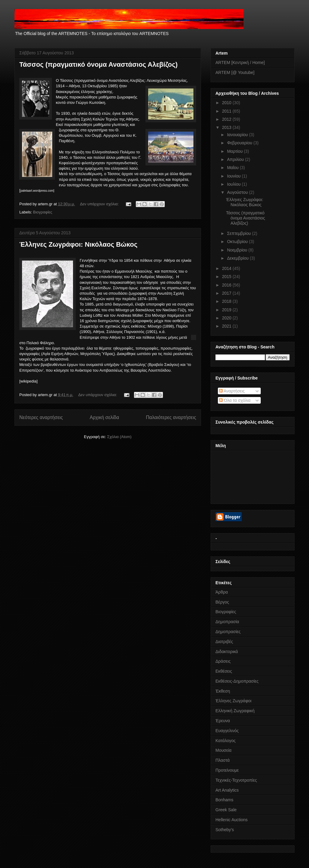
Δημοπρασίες (228, 632)
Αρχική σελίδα (104, 417)
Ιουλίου (234, 184)
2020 (227, 318)
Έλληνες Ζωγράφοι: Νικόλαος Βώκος (78, 244)
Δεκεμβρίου (238, 258)
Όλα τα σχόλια (235, 400)
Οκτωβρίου (238, 242)
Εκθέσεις (224, 671)
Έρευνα (223, 721)
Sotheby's (225, 830)
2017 (227, 293)
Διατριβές (224, 642)
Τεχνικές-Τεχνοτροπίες (236, 780)
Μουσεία (223, 750)
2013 (227, 127)
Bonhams (224, 800)
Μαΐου (233, 168)
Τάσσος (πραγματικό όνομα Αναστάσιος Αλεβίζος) (99, 64)
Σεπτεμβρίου (239, 233)
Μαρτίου (235, 151)
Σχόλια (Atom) (119, 437)
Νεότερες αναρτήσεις (41, 417)
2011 (227, 111)
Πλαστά (223, 760)
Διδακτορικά (227, 652)
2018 (227, 301)
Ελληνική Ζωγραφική (235, 711)
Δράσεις (223, 661)
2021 (227, 326)
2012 (227, 119)
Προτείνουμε (227, 770)
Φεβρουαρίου (240, 143)
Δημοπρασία (227, 622)
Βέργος (222, 602)
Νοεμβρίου (238, 250)
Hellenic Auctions (232, 820)
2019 (227, 310)
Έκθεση (223, 691)
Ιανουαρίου (238, 135)
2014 (227, 268)
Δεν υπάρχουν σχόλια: (100, 204)
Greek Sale (226, 810)
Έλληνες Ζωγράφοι (233, 701)
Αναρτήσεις (232, 391)
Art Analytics (227, 790)
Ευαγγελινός (227, 731)
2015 (227, 277)
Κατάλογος (226, 741)
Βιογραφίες (43, 212)
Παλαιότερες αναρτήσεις (171, 417)
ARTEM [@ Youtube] (235, 72)
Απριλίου (236, 159)
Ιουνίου (234, 176)
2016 (227, 285)
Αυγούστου (238, 192)
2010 (227, 103)
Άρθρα (222, 592)
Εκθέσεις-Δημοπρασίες (237, 681)
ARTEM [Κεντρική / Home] (240, 62)
